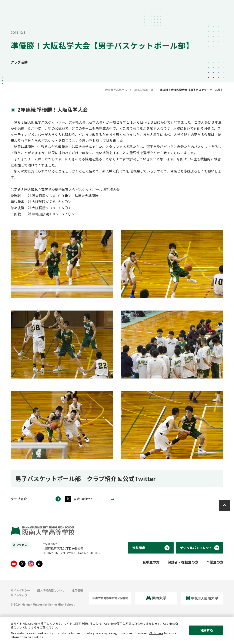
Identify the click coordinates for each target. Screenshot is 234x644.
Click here (156, 633)
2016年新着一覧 (143, 90)
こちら (32, 627)
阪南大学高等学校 (116, 90)
